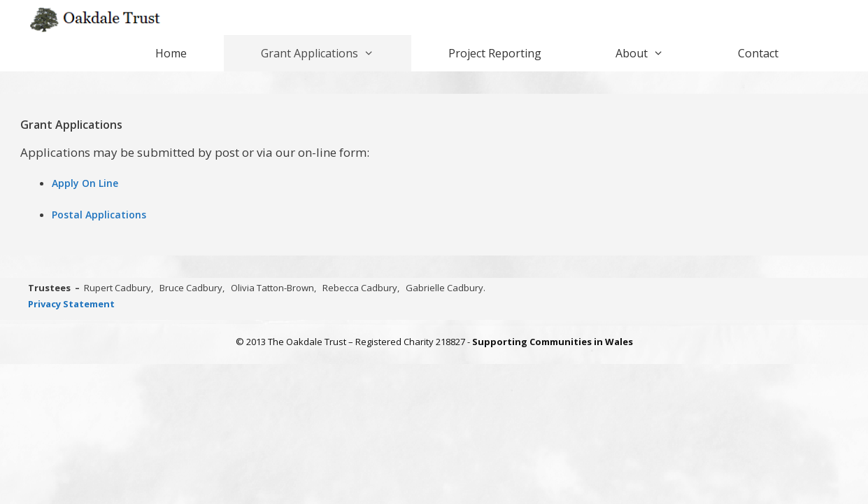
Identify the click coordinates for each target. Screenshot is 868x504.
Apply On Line (85, 183)
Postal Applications (99, 215)
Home (171, 53)
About (658, 53)
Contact (758, 53)
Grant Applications (336, 53)
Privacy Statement (71, 304)
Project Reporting (495, 53)
